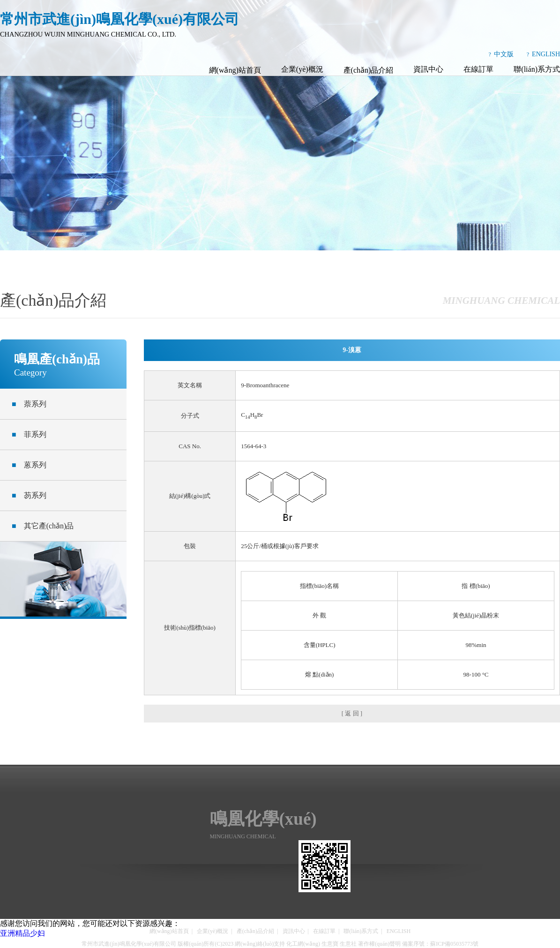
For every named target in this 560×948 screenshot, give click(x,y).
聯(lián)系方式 (537, 69)
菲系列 (29, 434)
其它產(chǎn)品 (43, 526)
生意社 (348, 944)
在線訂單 (478, 69)
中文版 (504, 54)
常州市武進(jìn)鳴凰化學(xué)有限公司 (129, 944)
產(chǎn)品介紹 (369, 70)
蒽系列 (29, 465)
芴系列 (29, 495)
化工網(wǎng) (303, 944)
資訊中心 (428, 69)
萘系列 (29, 404)
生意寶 (330, 944)
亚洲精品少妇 (22, 933)
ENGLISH (546, 54)
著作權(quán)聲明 (379, 944)
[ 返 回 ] (352, 713)
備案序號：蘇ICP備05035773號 (440, 944)
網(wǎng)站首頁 (235, 70)
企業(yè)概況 (302, 69)
